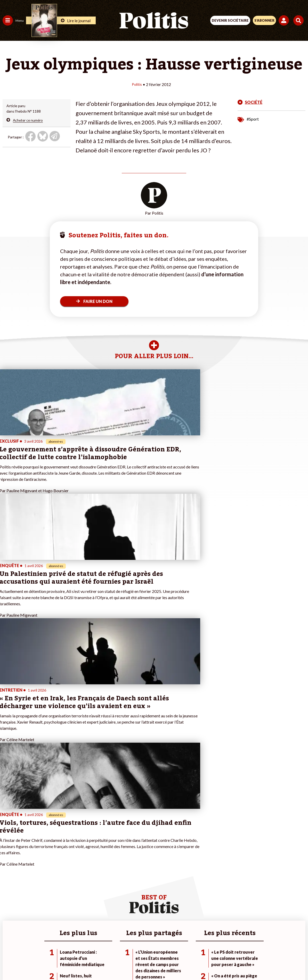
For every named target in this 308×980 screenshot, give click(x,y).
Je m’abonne (54, 875)
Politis (137, 84)
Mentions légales (76, 944)
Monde (8, 891)
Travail (27, 859)
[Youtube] (119, 962)
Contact (47, 944)
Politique (10, 864)
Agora (7, 859)
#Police (90, 864)
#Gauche (92, 870)
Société (9, 875)
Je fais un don (55, 864)
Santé (26, 875)
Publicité (235, 944)
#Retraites (93, 875)
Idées (7, 880)
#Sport (253, 119)
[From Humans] (151, 962)
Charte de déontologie (118, 944)
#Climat (91, 859)
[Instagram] (135, 962)
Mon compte (54, 897)
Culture (9, 886)
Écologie (9, 870)
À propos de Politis (59, 891)
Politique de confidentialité (196, 944)
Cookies (257, 944)
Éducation (30, 870)
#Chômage (93, 880)
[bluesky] (103, 962)
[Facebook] (87, 962)
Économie (30, 864)
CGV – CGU (155, 944)
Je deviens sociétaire (60, 870)
